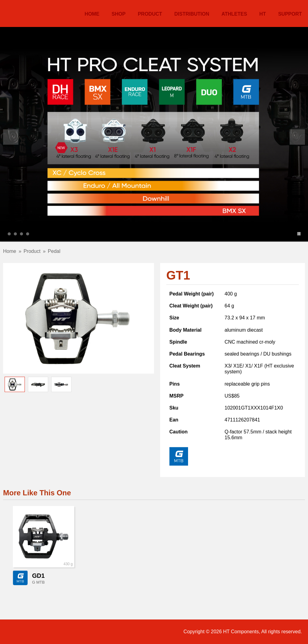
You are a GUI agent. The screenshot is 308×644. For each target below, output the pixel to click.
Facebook (20, 632)
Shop (119, 14)
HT (19, 13)
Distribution (192, 14)
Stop (299, 234)
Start (294, 234)
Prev (11, 137)
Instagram (37, 632)
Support (290, 14)
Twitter (53, 632)
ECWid (70, 632)
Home (92, 14)
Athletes (234, 14)
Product (150, 14)
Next (297, 137)
